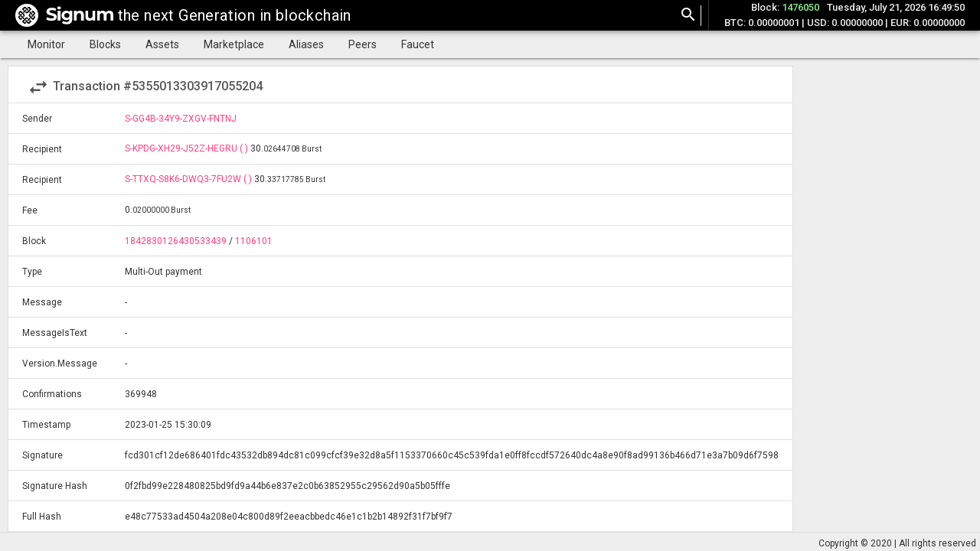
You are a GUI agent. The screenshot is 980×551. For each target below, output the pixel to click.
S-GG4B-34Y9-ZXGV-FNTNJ (181, 119)
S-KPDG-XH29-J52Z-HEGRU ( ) (188, 148)
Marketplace (234, 44)
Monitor (46, 44)
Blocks (105, 44)
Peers (363, 44)
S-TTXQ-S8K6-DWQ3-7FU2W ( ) (189, 179)
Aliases (306, 44)
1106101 (254, 241)
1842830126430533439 (176, 241)
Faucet (418, 44)
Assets (162, 44)
